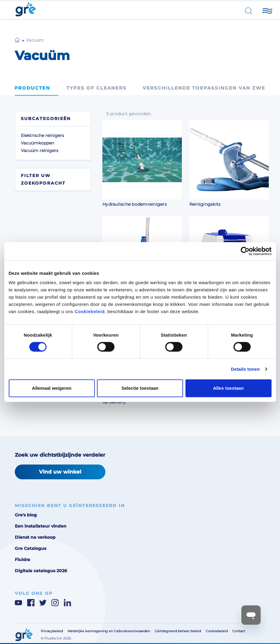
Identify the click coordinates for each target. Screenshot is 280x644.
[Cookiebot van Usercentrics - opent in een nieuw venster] (245, 251)
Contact (239, 631)
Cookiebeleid (90, 311)
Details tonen (245, 369)
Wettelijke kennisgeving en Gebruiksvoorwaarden (109, 631)
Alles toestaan (228, 388)
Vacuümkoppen (37, 143)
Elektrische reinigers (42, 135)
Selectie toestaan (140, 388)
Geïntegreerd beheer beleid (178, 631)
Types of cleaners (97, 88)
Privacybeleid (52, 631)
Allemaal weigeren (52, 388)
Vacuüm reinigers (40, 151)
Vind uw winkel (60, 472)
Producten (32, 88)
